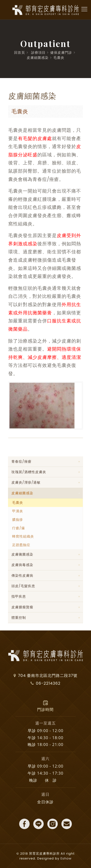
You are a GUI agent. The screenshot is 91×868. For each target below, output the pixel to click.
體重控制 (19, 618)
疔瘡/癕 (19, 528)
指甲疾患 (19, 596)
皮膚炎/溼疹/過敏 (26, 482)
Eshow (66, 858)
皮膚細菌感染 (38, 58)
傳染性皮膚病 (22, 576)
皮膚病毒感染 (22, 565)
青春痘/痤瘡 (21, 461)
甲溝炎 (18, 511)
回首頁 (20, 53)
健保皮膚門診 (61, 53)
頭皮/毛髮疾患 (23, 586)
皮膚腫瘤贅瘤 (22, 607)
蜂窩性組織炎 (23, 536)
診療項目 (38, 53)
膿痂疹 (18, 520)
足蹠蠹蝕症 (21, 545)
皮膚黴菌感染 (22, 554)
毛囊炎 (59, 58)
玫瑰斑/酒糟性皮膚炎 (29, 472)
